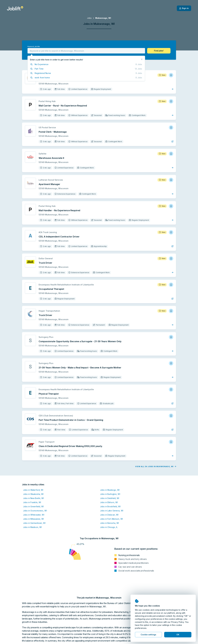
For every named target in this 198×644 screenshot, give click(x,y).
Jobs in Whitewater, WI (34, 515)
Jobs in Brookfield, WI (110, 506)
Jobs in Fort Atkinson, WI (111, 519)
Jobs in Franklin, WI (32, 502)
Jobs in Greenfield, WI (33, 506)
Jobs (89, 18)
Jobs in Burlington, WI (110, 494)
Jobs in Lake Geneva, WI (112, 511)
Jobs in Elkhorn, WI (109, 502)
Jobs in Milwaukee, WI (33, 519)
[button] (159, 51)
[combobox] (86, 51)
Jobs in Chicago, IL (109, 527)
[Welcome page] (15, 8)
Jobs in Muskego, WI (110, 490)
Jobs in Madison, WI (32, 527)
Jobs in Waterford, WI (33, 490)
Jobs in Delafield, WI (110, 498)
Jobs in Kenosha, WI (109, 523)
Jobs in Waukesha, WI (33, 494)
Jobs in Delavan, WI (109, 515)
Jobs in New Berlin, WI (33, 498)
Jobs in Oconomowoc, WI (35, 511)
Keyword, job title (34, 47)
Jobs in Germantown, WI (34, 523)
